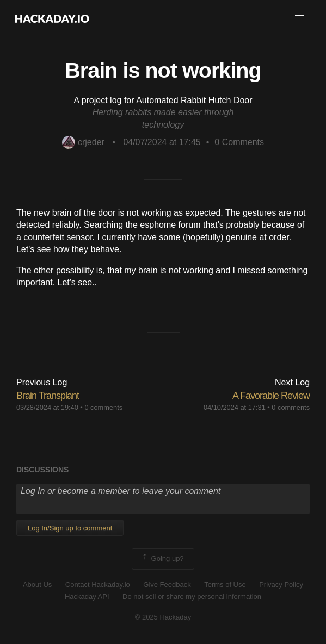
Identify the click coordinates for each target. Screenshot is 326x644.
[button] (299, 18)
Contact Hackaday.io (98, 584)
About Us (37, 584)
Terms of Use (225, 584)
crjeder (83, 142)
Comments (239, 142)
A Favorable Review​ (271, 396)
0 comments (103, 407)
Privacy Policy (281, 584)
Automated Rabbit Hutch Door (194, 100)
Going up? (162, 559)
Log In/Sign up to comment (70, 528)
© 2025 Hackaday (163, 617)
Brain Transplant (48, 396)
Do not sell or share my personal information (192, 596)
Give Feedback (167, 584)
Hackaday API (87, 596)
